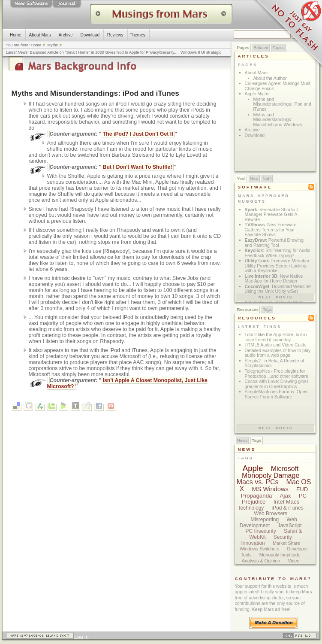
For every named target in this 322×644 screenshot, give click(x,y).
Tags (267, 309)
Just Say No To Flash (288, 34)
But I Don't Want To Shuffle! (138, 167)
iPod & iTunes (287, 508)
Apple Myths (257, 94)
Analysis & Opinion (261, 561)
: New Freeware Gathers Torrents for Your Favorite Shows (271, 230)
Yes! (241, 178)
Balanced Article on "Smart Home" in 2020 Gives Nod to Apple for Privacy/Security (102, 52)
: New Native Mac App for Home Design (274, 279)
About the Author (270, 78)
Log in (81, 637)
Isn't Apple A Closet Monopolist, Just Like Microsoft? (127, 383)
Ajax (286, 496)
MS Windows (270, 489)
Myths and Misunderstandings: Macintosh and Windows (278, 120)
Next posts (276, 297)
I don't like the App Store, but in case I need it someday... (276, 337)
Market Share (286, 543)
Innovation (253, 543)
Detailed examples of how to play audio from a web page (278, 353)
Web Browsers (271, 513)
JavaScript (290, 526)
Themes (137, 35)
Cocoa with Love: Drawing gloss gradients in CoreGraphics (277, 384)
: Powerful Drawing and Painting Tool (274, 243)
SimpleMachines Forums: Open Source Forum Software (276, 394)
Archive (65, 35)
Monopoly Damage (271, 475)
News (242, 440)
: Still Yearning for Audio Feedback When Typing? (278, 253)
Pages (243, 47)
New (254, 178)
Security (283, 537)
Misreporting (265, 519)
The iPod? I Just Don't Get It (138, 134)
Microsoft (285, 469)
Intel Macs (287, 502)
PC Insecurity (260, 531)
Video (293, 561)
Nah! (267, 178)
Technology (251, 508)
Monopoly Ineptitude (280, 555)
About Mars (40, 35)
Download (90, 35)
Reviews (115, 35)
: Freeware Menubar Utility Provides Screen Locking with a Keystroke (277, 266)
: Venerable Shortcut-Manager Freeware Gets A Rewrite (272, 215)
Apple (253, 468)
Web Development (268, 522)
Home (16, 35)
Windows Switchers (259, 549)
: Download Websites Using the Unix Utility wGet (278, 289)
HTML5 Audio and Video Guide (276, 345)
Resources (248, 309)
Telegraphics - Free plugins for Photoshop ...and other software (277, 374)
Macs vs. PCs (258, 482)
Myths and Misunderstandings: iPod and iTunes (282, 104)
